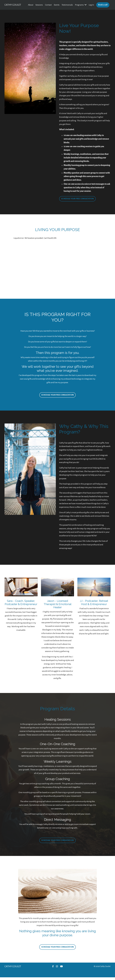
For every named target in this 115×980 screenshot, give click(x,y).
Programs (81, 5)
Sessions (39, 5)
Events (57, 5)
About (30, 5)
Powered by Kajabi (105, 974)
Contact (48, 5)
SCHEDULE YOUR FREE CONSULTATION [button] (77, 200)
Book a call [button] (103, 5)
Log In (91, 5)
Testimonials (67, 5)
